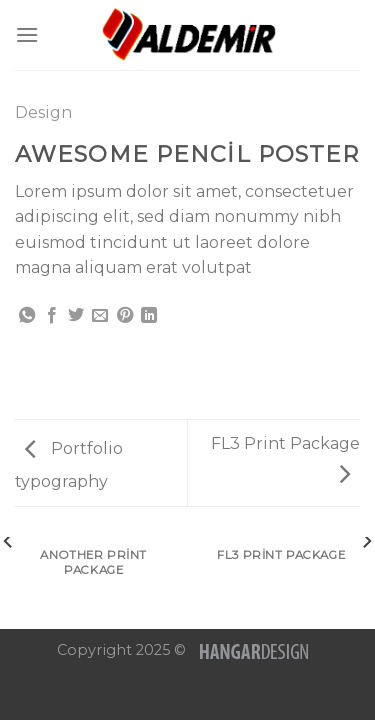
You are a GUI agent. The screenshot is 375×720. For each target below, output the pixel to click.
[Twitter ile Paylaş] (76, 316)
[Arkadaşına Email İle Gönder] (100, 316)
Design (43, 112)
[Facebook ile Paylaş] (52, 316)
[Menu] (27, 34)
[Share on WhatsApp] (27, 316)
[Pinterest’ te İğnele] (125, 316)
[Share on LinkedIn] (149, 316)
